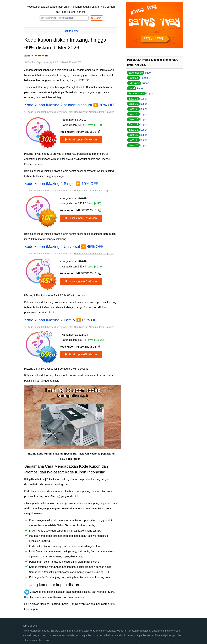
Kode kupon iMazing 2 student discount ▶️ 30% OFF (70, 105)
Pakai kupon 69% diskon (80, 354)
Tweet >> (79, 597)
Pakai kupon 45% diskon (80, 281)
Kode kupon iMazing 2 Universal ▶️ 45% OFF (64, 247)
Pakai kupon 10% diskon (80, 218)
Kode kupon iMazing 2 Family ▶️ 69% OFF (62, 320)
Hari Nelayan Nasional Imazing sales (94, 112)
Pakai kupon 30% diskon (80, 140)
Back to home (71, 31)
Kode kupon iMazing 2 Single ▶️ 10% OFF (61, 184)
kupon (140, 73)
